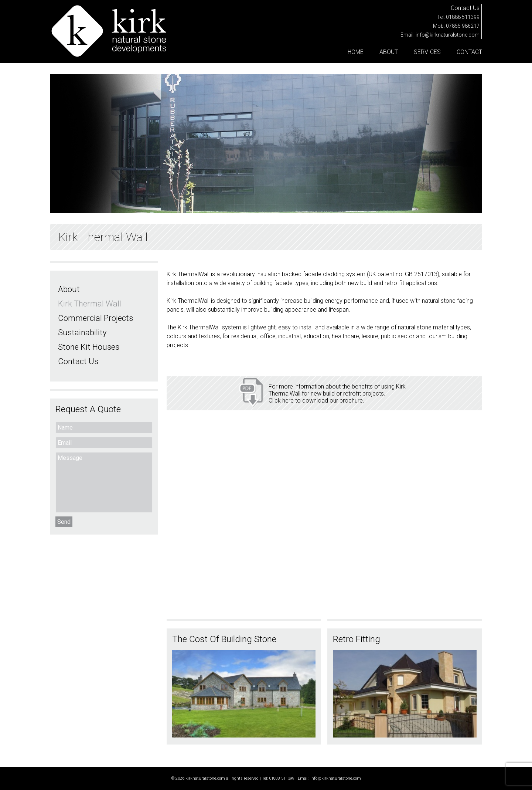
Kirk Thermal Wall (90, 304)
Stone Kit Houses (89, 347)
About (389, 52)
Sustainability (82, 333)
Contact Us (78, 361)
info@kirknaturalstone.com (448, 35)
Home (356, 52)
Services (427, 52)
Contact (469, 52)
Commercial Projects (96, 318)
